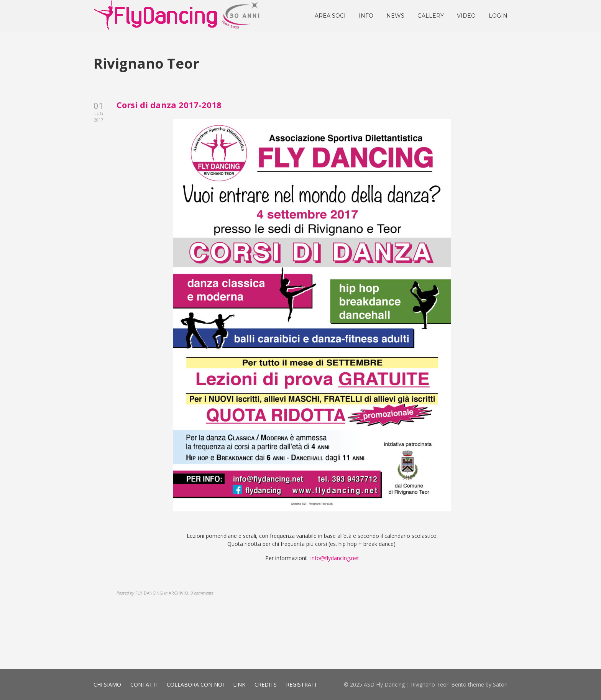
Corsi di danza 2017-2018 (169, 105)
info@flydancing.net (335, 558)
